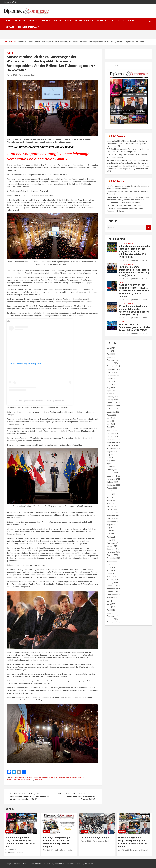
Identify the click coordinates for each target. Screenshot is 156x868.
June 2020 (111, 567)
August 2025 (112, 378)
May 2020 (111, 570)
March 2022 (112, 503)
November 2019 (113, 589)
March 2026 (112, 357)
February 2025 (113, 397)
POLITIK (68, 21)
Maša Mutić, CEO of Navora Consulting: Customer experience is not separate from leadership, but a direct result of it (127, 144)
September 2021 (114, 522)
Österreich (25, 780)
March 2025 (112, 394)
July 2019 (111, 601)
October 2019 (112, 592)
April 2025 (111, 391)
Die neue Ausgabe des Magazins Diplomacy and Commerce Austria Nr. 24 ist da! (21, 842)
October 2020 (112, 555)
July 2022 (111, 491)
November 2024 (113, 406)
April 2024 (111, 427)
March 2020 (112, 577)
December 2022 (113, 476)
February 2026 (113, 360)
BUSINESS (34, 21)
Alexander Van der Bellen (67, 777)
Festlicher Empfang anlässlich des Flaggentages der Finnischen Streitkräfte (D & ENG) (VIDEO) (134, 271)
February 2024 (113, 433)
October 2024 (112, 409)
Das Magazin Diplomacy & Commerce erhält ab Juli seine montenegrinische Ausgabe (57, 842)
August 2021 (112, 525)
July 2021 (111, 528)
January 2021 (112, 546)
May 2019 (111, 607)
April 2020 (111, 573)
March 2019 (112, 613)
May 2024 (111, 424)
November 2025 (113, 369)
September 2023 (114, 449)
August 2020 (112, 561)
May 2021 (111, 534)
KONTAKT (10, 27)
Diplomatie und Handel (27, 75)
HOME (8, 21)
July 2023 (111, 455)
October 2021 (112, 519)
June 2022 (111, 494)
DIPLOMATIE (20, 21)
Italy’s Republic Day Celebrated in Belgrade (124, 205)
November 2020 (113, 552)
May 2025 (111, 388)
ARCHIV (131, 21)
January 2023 (112, 473)
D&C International (27, 27)
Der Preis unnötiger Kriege (95, 837)
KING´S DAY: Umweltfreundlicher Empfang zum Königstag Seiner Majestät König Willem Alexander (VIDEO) (77, 796)
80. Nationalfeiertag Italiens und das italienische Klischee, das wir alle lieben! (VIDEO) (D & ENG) (134, 310)
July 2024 (111, 418)
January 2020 (112, 583)
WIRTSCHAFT (118, 21)
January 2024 (112, 436)
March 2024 (112, 430)
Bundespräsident (13, 780)
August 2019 (112, 598)
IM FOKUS (46, 21)
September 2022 (114, 485)
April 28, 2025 (12, 75)
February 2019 (113, 616)
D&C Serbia (117, 181)
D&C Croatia (118, 136)
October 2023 (112, 445)
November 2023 (113, 442)
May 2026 (111, 351)
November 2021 (113, 516)
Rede (31, 780)
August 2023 (112, 452)
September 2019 (114, 595)
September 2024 (114, 412)
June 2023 (111, 458)
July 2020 (111, 564)
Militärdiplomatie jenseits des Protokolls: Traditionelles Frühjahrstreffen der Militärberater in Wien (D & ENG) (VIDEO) (134, 252)
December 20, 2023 (13, 850)
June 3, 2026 (124, 318)
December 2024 (113, 403)
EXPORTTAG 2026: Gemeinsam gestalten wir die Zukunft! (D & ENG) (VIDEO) (134, 327)
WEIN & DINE (103, 21)
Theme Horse (61, 864)
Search (148, 227)
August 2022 (112, 488)
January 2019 (112, 619)
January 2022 (112, 509)
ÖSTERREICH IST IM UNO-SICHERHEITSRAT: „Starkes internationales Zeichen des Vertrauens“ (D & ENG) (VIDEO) (134, 291)
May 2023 (111, 461)
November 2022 (113, 479)
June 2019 (111, 604)
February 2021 (113, 543)
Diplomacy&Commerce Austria (31, 864)
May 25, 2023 (48, 850)
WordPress (90, 864)
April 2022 (111, 500)
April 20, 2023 (86, 841)
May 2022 (111, 497)
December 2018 (113, 622)
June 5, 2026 (124, 279)
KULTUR (57, 21)
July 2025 (111, 381)
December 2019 (113, 586)
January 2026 (112, 363)
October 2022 (112, 482)
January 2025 (112, 400)
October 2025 (112, 372)
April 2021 (111, 537)
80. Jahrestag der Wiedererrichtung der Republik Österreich (34, 777)
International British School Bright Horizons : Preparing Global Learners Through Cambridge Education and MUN (129, 169)
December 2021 (113, 513)
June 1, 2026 (124, 333)
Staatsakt (38, 780)
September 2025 (114, 375)
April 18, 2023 (124, 850)
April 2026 (111, 354)
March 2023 (112, 467)
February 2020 (113, 580)
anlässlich (81, 777)
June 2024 (111, 421)
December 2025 (113, 366)
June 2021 (111, 531)
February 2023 (113, 470)
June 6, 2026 (124, 260)
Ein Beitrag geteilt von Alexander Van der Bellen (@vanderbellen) (40, 401)
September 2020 (114, 558)
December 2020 (113, 549)
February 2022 (113, 506)
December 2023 (113, 439)
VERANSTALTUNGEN (84, 21)
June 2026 (111, 348)
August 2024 (112, 415)
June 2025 (111, 385)
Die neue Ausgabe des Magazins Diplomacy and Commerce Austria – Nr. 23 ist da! (133, 842)
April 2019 (111, 610)
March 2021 (112, 540)
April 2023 (111, 464)
